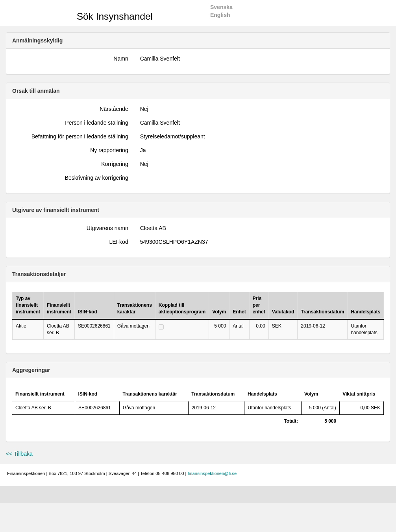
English (220, 15)
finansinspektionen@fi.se (212, 473)
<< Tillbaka (19, 454)
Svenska (221, 7)
